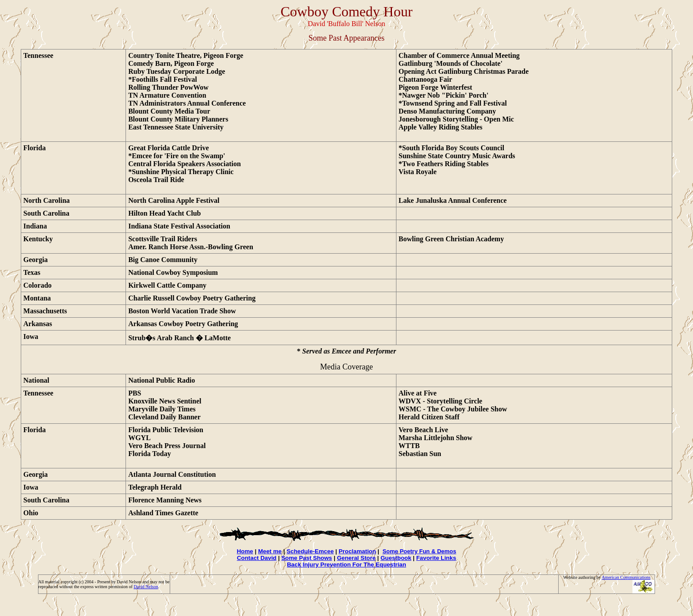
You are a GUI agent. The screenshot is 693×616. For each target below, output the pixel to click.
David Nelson (146, 587)
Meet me (270, 551)
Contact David (257, 558)
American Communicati (623, 577)
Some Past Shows (307, 558)
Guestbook (396, 558)
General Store (356, 558)
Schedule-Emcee (310, 551)
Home (245, 551)
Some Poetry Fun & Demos (419, 551)
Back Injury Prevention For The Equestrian (346, 565)
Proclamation (357, 551)
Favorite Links (436, 558)
